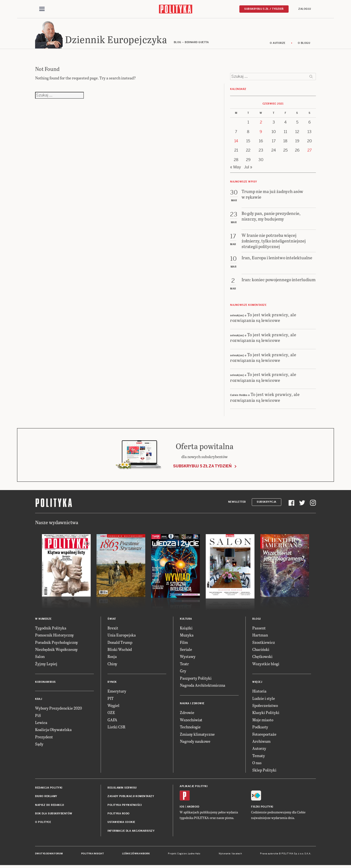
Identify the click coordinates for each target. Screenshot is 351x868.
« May (236, 169)
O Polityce (43, 824)
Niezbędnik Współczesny (56, 651)
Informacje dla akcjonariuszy (131, 832)
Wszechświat (191, 721)
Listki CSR (116, 728)
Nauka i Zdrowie (192, 705)
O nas (257, 764)
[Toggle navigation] (42, 9)
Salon (40, 658)
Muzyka (187, 636)
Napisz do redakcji (49, 806)
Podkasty (260, 728)
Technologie (190, 728)
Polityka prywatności (125, 806)
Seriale (186, 651)
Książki (186, 629)
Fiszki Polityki (262, 808)
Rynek (112, 683)
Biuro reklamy (46, 798)
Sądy (39, 745)
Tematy (259, 757)
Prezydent (44, 738)
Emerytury (117, 692)
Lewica (41, 724)
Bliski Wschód (120, 651)
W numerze (43, 620)
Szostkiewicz (264, 644)
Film (184, 644)
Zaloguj (305, 9)
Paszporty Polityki (196, 680)
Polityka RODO (119, 815)
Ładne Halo (194, 855)
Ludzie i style (264, 700)
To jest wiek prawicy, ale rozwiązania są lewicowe (263, 319)
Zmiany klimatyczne (197, 736)
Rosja (112, 658)
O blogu (304, 44)
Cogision (182, 855)
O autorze (278, 44)
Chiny (112, 665)
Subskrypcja (267, 504)
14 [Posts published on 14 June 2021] (236, 142)
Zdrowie (187, 714)
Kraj (39, 700)
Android (193, 808)
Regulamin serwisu (122, 789)
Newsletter (237, 504)
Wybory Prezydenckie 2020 (58, 709)
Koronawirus (45, 683)
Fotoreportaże (264, 736)
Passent (259, 629)
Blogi (257, 620)
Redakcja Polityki (49, 789)
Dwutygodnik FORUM (49, 855)
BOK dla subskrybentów (54, 815)
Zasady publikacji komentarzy (131, 798)
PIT (111, 700)
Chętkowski (262, 658)
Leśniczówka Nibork (136, 855)
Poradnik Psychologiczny (57, 644)
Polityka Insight (93, 855)
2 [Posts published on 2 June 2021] (261, 124)
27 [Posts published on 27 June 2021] (310, 152)
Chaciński (261, 651)
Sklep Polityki (264, 771)
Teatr (184, 665)
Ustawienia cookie (121, 824)
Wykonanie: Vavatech (230, 855)
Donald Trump (120, 644)
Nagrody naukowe (195, 743)
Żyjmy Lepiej (46, 665)
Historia (259, 692)
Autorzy (259, 750)
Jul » (248, 169)
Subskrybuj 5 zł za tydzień (202, 468)
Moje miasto (263, 721)
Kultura (186, 620)
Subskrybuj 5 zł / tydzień (264, 9)
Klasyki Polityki (266, 714)
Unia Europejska (122, 636)
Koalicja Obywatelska (53, 731)
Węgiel (113, 707)
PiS (38, 717)
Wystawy (188, 658)
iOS (182, 808)
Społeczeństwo (265, 707)
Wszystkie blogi (266, 665)
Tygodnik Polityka (51, 629)
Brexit (113, 629)
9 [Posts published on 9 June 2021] (261, 133)
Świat (112, 620)
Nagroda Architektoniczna (203, 687)
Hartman (260, 636)
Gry (183, 672)
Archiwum (261, 743)
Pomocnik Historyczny (54, 636)
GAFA (112, 721)
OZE (111, 714)
